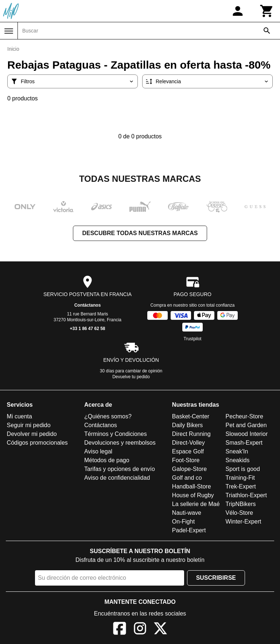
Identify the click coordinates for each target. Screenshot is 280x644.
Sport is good (243, 469)
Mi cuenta (20, 416)
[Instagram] (140, 630)
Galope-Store (189, 469)
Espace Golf (188, 451)
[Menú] (9, 31)
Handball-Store (192, 486)
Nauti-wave (187, 513)
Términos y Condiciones (116, 434)
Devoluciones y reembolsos (120, 443)
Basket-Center (191, 416)
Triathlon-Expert (246, 495)
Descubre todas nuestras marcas (140, 233)
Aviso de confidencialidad (117, 478)
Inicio (13, 49)
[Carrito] (267, 11)
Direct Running (191, 434)
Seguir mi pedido (29, 425)
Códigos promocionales (37, 443)
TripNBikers (241, 504)
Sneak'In (237, 451)
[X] (160, 630)
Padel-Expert (189, 530)
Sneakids (238, 460)
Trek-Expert (241, 486)
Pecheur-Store (244, 416)
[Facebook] (120, 630)
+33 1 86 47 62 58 (87, 329)
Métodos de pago (107, 460)
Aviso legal (98, 451)
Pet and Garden (246, 425)
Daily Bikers (187, 425)
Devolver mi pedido (32, 434)
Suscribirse (216, 578)
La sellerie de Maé (196, 504)
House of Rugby (193, 495)
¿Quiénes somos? (108, 416)
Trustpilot (193, 339)
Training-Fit (240, 478)
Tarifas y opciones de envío (120, 469)
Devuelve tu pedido (131, 377)
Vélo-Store (240, 513)
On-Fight (183, 522)
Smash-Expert (244, 443)
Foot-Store (186, 460)
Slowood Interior (247, 434)
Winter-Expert (244, 522)
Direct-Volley (188, 443)
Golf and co (187, 478)
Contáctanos (88, 305)
